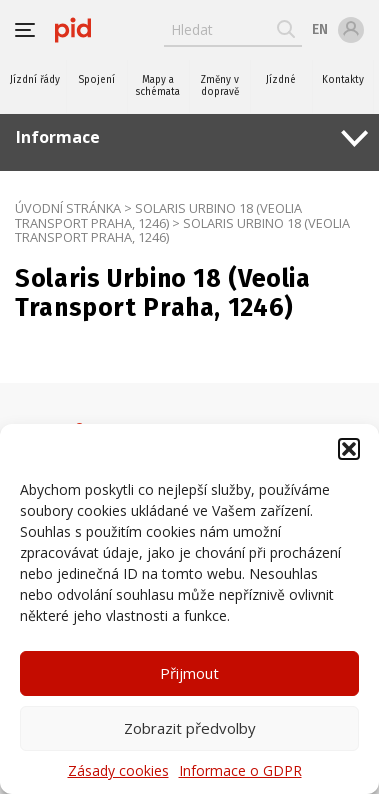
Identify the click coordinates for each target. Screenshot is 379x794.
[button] (349, 449)
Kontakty (343, 80)
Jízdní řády (35, 80)
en (320, 29)
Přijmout (189, 673)
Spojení (96, 80)
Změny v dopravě (219, 86)
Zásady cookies (118, 770)
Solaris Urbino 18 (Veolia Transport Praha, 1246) (158, 215)
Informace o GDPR (240, 770)
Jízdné (281, 80)
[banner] (73, 30)
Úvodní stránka (68, 208)
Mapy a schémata (158, 86)
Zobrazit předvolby (190, 728)
